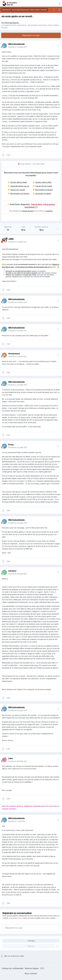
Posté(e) (17, 47)
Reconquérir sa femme (44, 190)
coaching (49, 211)
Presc (11, 445)
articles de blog (28, 211)
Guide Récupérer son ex (20, 186)
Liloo (11, 758)
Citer (8, 155)
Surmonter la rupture (43, 193)
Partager (31, 941)
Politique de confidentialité (13, 968)
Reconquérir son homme (20, 193)
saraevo (12, 571)
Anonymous (14, 354)
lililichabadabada (12, 23)
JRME (11, 239)
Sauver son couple (18, 190)
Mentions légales (32, 968)
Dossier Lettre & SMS (43, 182)
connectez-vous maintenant (20, 918)
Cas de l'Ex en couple (44, 186)
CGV (42, 968)
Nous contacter (31, 973)
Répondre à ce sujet (31, 35)
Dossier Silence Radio (19, 182)
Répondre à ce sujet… (14, 928)
